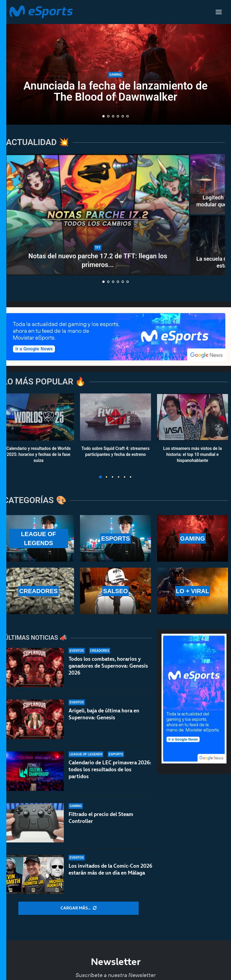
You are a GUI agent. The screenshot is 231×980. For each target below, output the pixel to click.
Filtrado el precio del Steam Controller (101, 819)
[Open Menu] (219, 12)
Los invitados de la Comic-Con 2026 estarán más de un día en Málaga (110, 874)
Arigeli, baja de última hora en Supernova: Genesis (104, 714)
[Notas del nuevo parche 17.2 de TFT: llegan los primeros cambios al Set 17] (98, 215)
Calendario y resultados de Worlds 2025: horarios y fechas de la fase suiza (38, 455)
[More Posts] (79, 908)
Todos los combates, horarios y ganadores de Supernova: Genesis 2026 (108, 666)
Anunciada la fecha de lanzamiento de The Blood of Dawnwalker (115, 91)
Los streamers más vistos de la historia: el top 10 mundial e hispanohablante (193, 455)
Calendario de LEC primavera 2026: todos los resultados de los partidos (110, 769)
